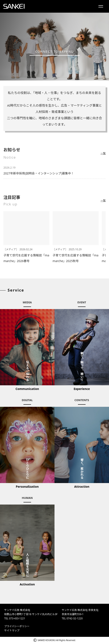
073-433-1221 (17, 618)
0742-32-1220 (75, 618)
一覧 (103, 153)
